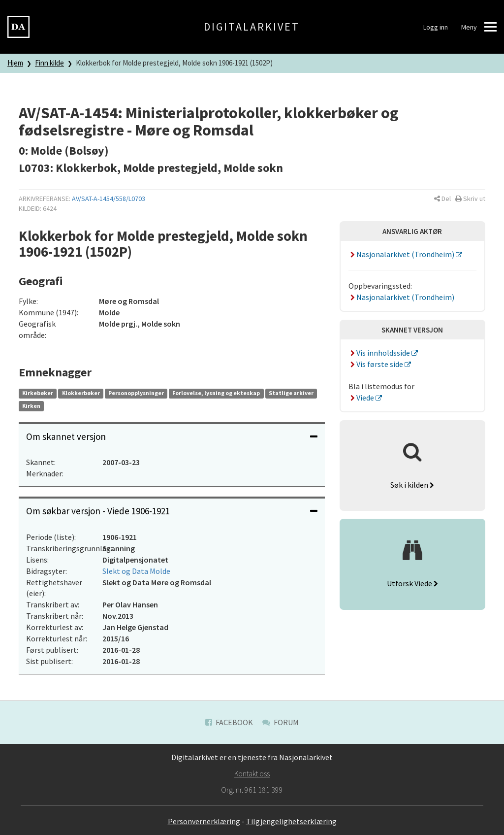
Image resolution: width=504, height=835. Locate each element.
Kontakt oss (252, 773)
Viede (362, 398)
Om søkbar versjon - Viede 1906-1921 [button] (172, 511)
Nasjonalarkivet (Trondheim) (402, 254)
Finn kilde (49, 63)
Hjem (15, 63)
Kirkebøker (38, 393)
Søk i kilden (412, 485)
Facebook (229, 722)
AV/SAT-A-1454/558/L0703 (109, 199)
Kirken (31, 406)
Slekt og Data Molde (136, 571)
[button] (442, 199)
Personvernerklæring (204, 821)
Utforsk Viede (412, 583)
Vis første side (377, 364)
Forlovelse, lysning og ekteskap (216, 393)
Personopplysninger (136, 393)
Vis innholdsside (380, 353)
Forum (281, 722)
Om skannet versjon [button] (172, 436)
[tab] (172, 437)
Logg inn (436, 27)
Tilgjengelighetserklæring (291, 821)
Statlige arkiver (291, 393)
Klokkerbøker (81, 393)
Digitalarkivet (252, 27)
